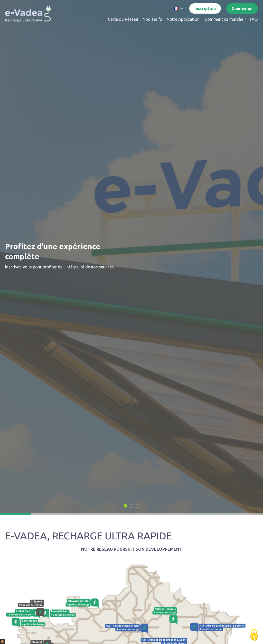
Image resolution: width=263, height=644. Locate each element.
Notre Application (183, 19)
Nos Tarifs (152, 19)
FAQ (254, 19)
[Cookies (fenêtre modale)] (254, 635)
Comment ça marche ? (225, 19)
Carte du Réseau (123, 19)
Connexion (242, 8)
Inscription (205, 8)
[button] (125, 506)
